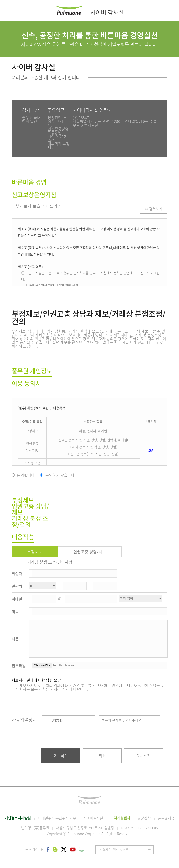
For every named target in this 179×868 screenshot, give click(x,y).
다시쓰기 (144, 756)
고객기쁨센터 (120, 818)
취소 (102, 756)
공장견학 (144, 818)
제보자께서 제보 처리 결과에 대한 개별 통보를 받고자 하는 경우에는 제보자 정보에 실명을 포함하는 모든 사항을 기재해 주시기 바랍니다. (92, 687)
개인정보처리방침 (18, 818)
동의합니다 (26, 475)
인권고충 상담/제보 (90, 552)
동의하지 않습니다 (60, 475)
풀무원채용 (166, 818)
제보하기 (61, 756)
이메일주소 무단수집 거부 (57, 818)
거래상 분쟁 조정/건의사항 (50, 562)
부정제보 (35, 552)
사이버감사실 (93, 818)
